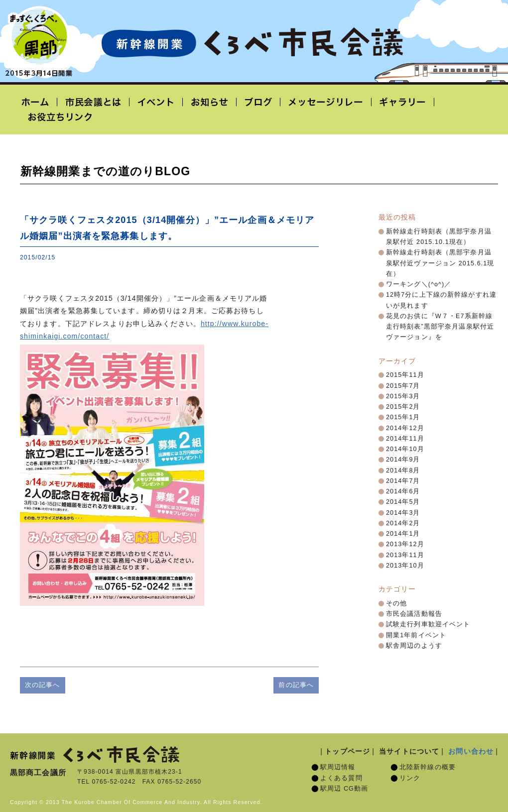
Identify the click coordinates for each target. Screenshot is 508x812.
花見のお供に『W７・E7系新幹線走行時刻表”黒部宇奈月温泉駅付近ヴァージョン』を (440, 327)
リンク (410, 778)
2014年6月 (403, 491)
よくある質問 (341, 778)
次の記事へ (43, 685)
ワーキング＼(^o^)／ (419, 284)
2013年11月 (405, 555)
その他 (396, 603)
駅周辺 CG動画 (344, 789)
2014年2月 (403, 523)
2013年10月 (405, 566)
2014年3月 (403, 513)
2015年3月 (403, 396)
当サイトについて (409, 751)
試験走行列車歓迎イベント (428, 624)
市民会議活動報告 (414, 614)
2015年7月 (403, 386)
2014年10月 (405, 449)
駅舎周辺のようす (414, 646)
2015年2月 (403, 407)
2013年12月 (405, 544)
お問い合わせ (471, 751)
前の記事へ (296, 685)
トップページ (347, 751)
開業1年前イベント (416, 635)
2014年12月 (405, 428)
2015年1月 (403, 417)
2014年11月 (405, 439)
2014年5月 (403, 502)
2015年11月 (405, 375)
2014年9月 (403, 460)
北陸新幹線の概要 (428, 767)
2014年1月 (403, 534)
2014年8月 (403, 470)
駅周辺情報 (338, 767)
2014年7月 (403, 481)
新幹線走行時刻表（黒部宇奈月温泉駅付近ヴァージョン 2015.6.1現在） (440, 263)
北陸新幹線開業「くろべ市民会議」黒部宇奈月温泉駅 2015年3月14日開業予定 (252, 43)
